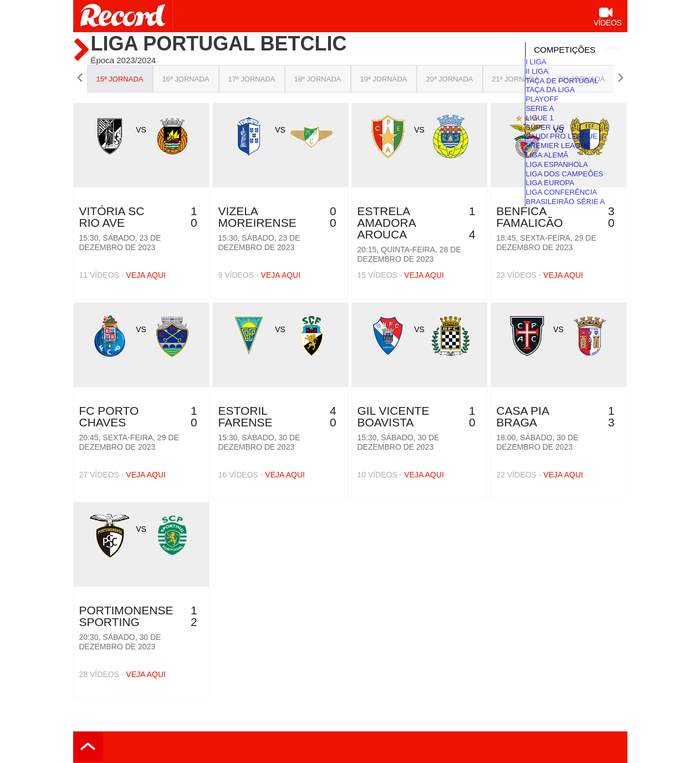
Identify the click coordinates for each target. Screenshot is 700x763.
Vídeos (608, 18)
